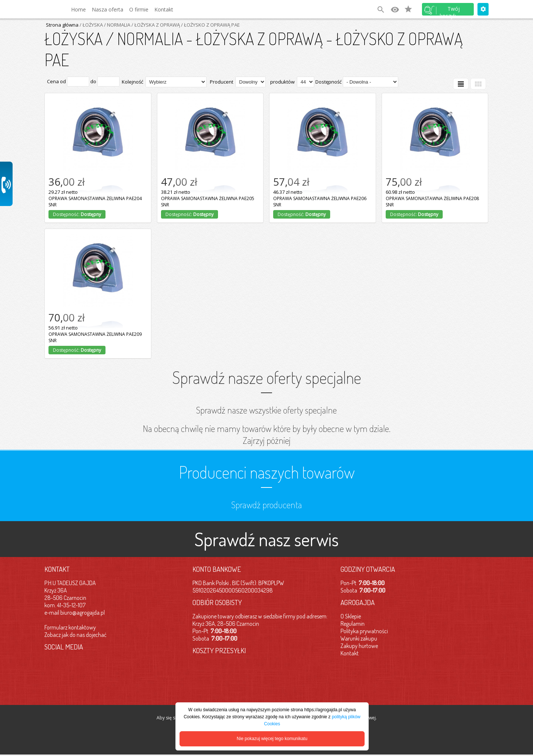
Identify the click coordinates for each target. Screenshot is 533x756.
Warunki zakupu (359, 638)
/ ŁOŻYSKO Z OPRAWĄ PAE (210, 25)
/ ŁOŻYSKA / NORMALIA (104, 25)
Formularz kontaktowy (70, 627)
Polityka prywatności (364, 631)
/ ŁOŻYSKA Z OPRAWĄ (155, 25)
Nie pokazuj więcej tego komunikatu (272, 739)
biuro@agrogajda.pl (83, 612)
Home (78, 9)
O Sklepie (351, 616)
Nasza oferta (108, 9)
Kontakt (164, 9)
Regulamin (353, 624)
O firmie (139, 9)
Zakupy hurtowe (359, 646)
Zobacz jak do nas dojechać (76, 635)
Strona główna (62, 25)
